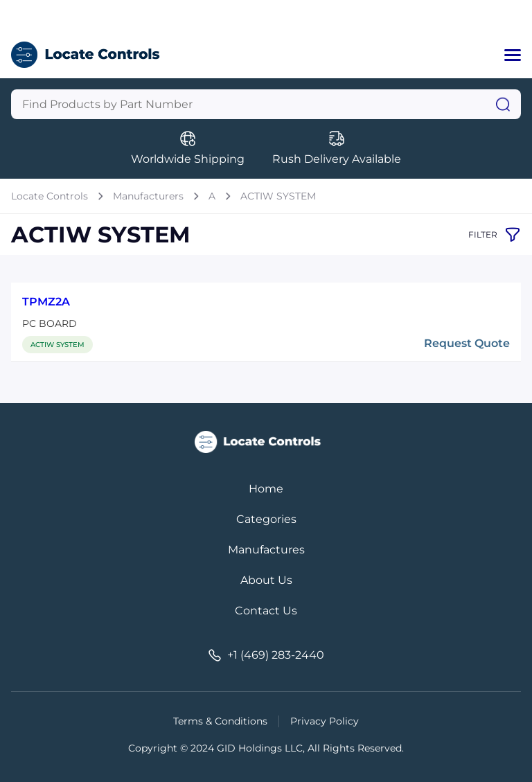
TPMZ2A (46, 302)
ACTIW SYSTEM (278, 196)
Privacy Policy (325, 721)
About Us (266, 580)
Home (266, 489)
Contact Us (266, 611)
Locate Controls (50, 196)
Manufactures (266, 550)
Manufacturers (148, 196)
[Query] (266, 104)
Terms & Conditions (220, 721)
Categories (266, 519)
